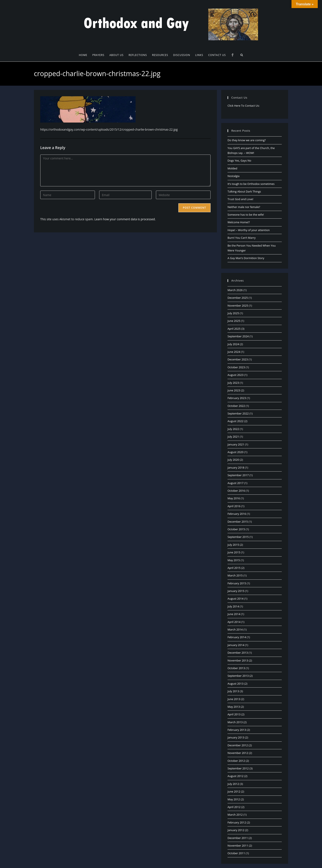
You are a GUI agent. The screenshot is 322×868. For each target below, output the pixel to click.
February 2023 (237, 398)
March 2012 (235, 815)
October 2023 (236, 367)
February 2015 (237, 583)
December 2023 (238, 359)
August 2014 (235, 599)
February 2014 (237, 637)
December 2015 (238, 522)
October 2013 (236, 668)
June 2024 (234, 352)
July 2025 (233, 313)
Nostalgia (234, 176)
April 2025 (234, 329)
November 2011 (238, 846)
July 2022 (233, 429)
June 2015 (234, 552)
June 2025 (234, 321)
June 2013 (234, 699)
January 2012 (236, 830)
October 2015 (236, 529)
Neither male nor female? (244, 207)
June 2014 (234, 614)
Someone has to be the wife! (246, 215)
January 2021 (236, 444)
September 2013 (238, 676)
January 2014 (236, 645)
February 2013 (237, 730)
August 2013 (235, 684)
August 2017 (235, 483)
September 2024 (238, 336)
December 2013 (238, 653)
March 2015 (235, 575)
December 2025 (238, 298)
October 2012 (236, 761)
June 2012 (234, 791)
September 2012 (238, 768)
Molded (232, 168)
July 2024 (233, 344)
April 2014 (234, 622)
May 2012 (234, 799)
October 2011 (236, 853)
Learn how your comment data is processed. (125, 219)
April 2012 (234, 807)
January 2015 (236, 591)
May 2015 (234, 560)
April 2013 (234, 714)
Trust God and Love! (240, 199)
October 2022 (236, 406)
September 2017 (238, 475)
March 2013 (235, 722)
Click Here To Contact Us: (244, 106)
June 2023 (234, 390)
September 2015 (238, 537)
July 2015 (233, 545)
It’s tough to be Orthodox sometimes (251, 184)
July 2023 (233, 383)
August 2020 (235, 452)
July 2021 (233, 437)
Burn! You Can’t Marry (242, 238)
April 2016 (234, 506)
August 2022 (235, 421)
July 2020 (233, 460)
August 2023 (235, 375)
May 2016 (234, 498)
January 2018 (236, 467)
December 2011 (238, 838)
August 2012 (235, 776)
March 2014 (235, 629)
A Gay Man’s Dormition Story (246, 258)
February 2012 (237, 822)
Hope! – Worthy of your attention (249, 230)
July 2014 (233, 606)
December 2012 (238, 745)
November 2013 (238, 660)
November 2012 (238, 753)
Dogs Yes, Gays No (239, 160)
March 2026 (235, 290)
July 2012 (233, 784)
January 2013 (236, 737)
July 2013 (233, 691)
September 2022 (238, 413)
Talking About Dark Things (244, 191)
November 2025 (238, 306)
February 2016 (237, 514)
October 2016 (236, 491)
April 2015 (234, 568)
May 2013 (234, 707)
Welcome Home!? (239, 222)
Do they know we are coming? (247, 140)
